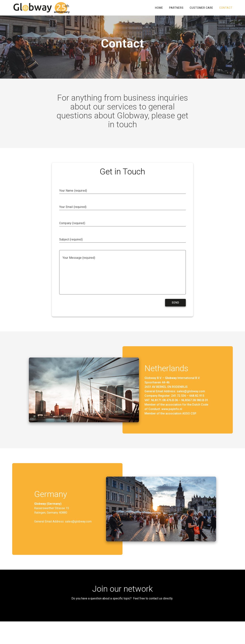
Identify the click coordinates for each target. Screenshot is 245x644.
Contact (226, 8)
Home (159, 8)
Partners (176, 8)
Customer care (201, 8)
